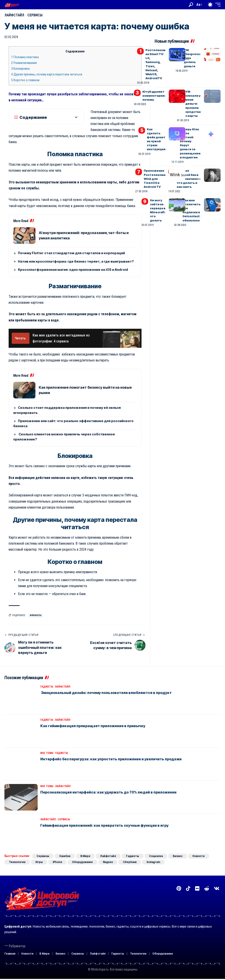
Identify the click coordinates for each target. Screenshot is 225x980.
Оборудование (83, 862)
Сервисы (35, 15)
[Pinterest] (179, 889)
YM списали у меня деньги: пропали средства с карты (193, 104)
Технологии (17, 862)
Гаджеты (47, 687)
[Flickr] (197, 889)
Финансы (36, 615)
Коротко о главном (25, 80)
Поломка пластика (25, 57)
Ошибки (65, 856)
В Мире (85, 856)
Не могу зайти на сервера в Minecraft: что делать (158, 210)
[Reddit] (207, 889)
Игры (39, 862)
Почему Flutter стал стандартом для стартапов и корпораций (71, 253)
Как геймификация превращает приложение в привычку (93, 726)
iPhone (58, 862)
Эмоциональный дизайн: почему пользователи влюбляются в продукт (106, 693)
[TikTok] (188, 889)
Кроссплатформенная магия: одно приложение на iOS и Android (73, 270)
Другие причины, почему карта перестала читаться (47, 74)
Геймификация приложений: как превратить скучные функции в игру (104, 825)
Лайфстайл (15, 15)
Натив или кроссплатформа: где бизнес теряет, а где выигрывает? (76, 261)
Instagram (154, 862)
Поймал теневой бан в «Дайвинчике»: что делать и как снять (189, 179)
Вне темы (47, 753)
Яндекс (108, 862)
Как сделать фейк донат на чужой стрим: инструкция (156, 139)
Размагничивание (24, 63)
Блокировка (20, 69)
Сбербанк (130, 862)
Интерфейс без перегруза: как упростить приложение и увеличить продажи (111, 759)
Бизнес (178, 856)
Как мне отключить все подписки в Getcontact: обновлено (192, 210)
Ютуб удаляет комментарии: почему (154, 96)
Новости (199, 856)
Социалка (156, 856)
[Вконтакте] (217, 889)
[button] (191, 5)
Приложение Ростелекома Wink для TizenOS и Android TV (155, 179)
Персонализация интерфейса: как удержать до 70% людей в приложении (108, 792)
